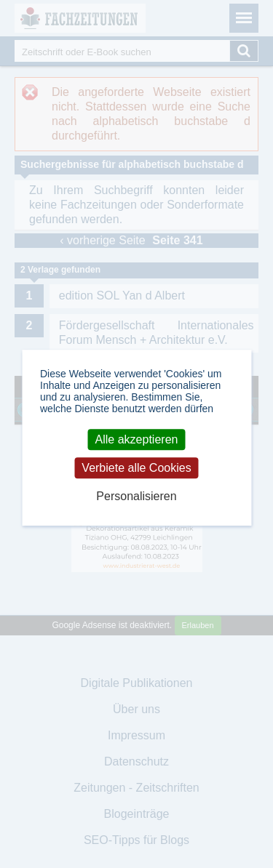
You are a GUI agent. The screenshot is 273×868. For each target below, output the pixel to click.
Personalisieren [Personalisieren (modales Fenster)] (136, 497)
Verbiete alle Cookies (136, 468)
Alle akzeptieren (137, 439)
